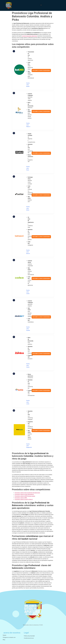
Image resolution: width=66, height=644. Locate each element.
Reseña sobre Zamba (28, 365)
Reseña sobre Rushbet (28, 329)
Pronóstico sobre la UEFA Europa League (25, 496)
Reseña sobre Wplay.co (28, 125)
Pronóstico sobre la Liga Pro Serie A (24, 499)
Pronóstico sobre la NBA (21, 498)
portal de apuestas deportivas (30, 36)
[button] (41, 5)
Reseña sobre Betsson (28, 252)
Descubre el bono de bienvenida (41, 70)
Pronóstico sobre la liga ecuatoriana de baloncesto (27, 493)
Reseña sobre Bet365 (28, 85)
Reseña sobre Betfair (28, 208)
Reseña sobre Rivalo (28, 168)
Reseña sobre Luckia (28, 402)
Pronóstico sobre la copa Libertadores (24, 494)
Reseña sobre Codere (28, 292)
